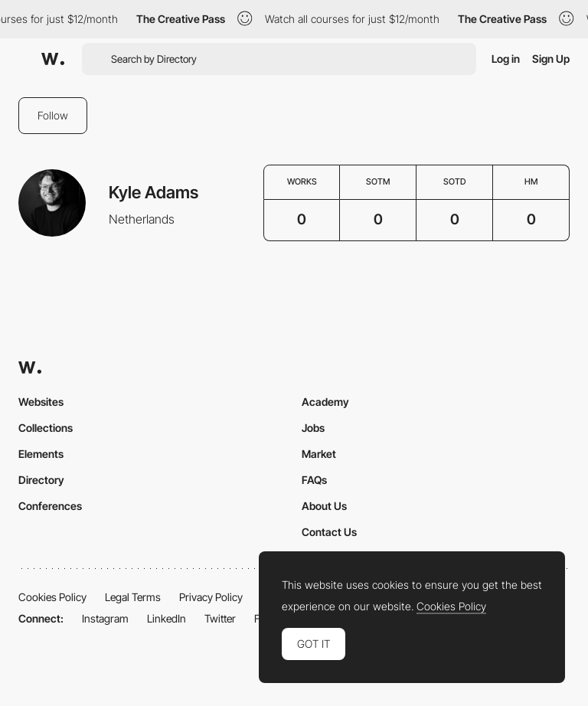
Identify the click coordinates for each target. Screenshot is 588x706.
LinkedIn (167, 618)
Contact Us (329, 532)
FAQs (314, 480)
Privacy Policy (211, 597)
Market (319, 454)
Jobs (313, 428)
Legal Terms (133, 597)
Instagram (105, 618)
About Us (324, 506)
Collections (46, 428)
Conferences (50, 506)
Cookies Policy (52, 597)
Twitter (220, 618)
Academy (325, 402)
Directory (41, 480)
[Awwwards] (53, 59)
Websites (41, 402)
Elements (41, 454)
